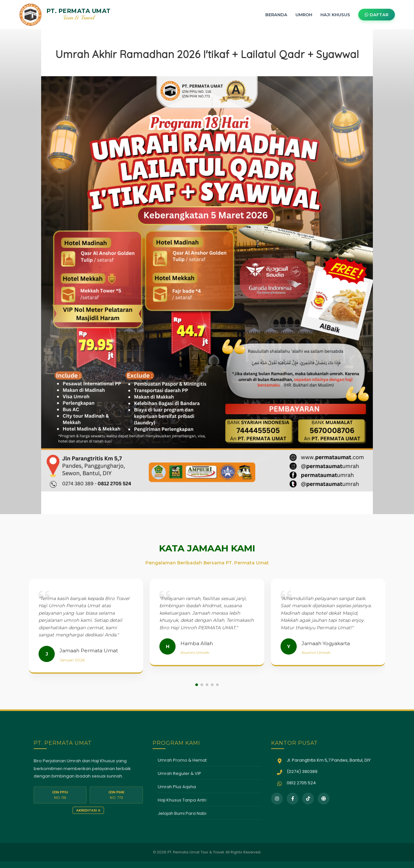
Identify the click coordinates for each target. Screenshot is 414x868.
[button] (197, 685)
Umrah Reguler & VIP (179, 773)
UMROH (304, 15)
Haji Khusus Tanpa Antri (182, 800)
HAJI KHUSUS (335, 15)
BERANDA (276, 15)
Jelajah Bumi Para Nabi (182, 813)
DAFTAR (377, 15)
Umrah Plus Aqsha (177, 787)
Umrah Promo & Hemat (182, 760)
